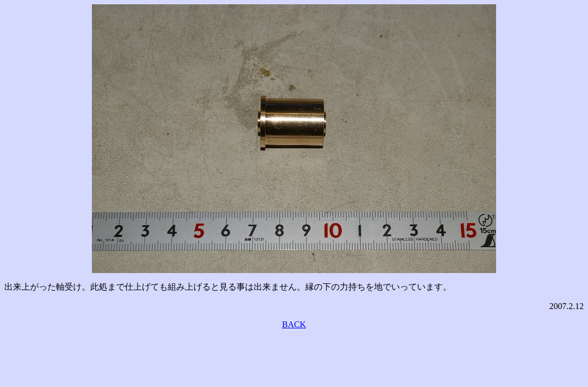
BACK (294, 324)
